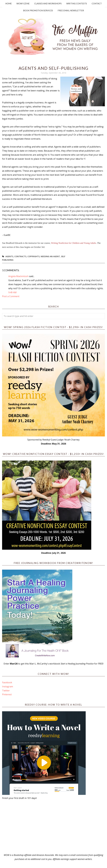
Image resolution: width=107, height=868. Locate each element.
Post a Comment (11, 296)
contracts (20, 256)
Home (8, 3)
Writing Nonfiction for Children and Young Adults (73, 243)
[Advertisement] (53, 827)
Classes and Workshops (48, 3)
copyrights (34, 256)
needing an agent (50, 256)
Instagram (8, 686)
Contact (97, 3)
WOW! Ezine (23, 3)
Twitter (6, 691)
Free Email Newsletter (71, 10)
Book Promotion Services (38, 10)
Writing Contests (77, 3)
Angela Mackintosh (18, 276)
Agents (9, 256)
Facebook (7, 682)
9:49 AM (12, 292)
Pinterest (7, 694)
